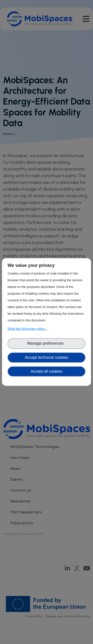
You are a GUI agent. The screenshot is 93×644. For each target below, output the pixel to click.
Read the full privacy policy (27, 329)
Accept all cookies (46, 371)
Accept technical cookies (46, 357)
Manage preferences (47, 343)
